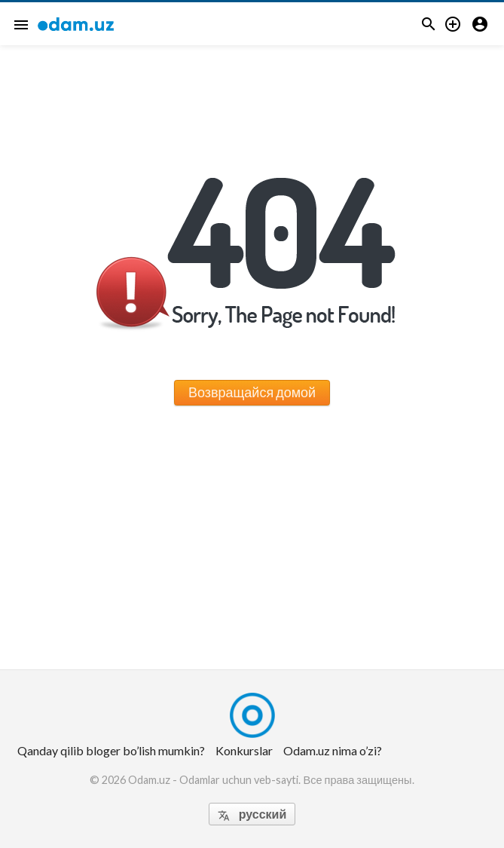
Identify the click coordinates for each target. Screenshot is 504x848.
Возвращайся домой (252, 392)
